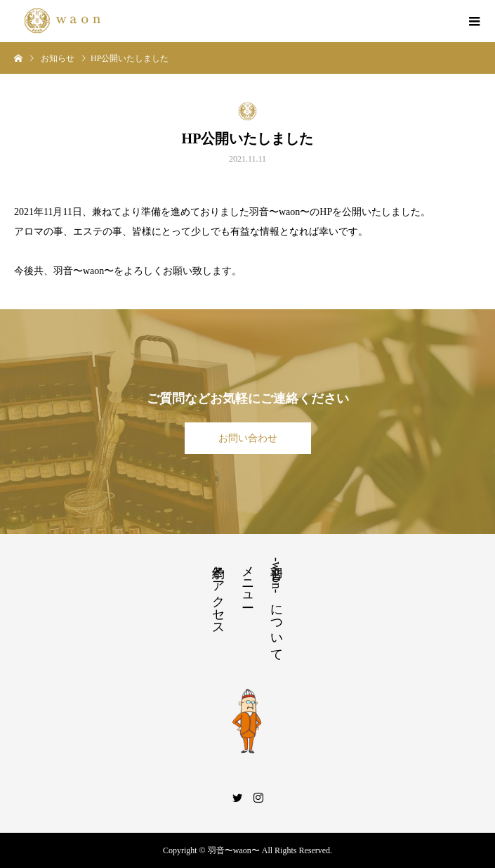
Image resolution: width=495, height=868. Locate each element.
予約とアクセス (218, 594)
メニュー (248, 579)
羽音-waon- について (277, 606)
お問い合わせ (248, 438)
